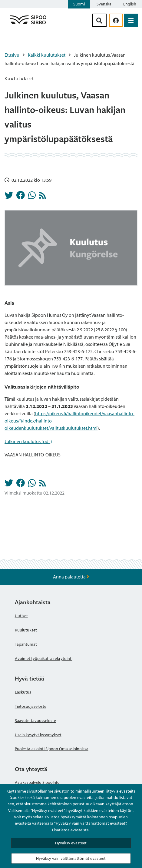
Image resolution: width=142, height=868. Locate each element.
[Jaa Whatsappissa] (32, 197)
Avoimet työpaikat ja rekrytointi (44, 658)
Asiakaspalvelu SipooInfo (37, 782)
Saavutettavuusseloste (35, 721)
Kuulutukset (26, 630)
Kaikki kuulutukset (47, 55)
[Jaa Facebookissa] (21, 197)
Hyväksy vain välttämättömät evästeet (71, 858)
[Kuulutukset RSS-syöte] (42, 197)
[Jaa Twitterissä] (9, 197)
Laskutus (23, 692)
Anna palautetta (71, 577)
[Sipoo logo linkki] (28, 24)
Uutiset (21, 616)
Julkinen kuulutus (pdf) (28, 441)
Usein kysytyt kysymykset (38, 735)
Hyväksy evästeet (71, 843)
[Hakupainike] (99, 20)
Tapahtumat (26, 644)
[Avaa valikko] (131, 20)
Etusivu (12, 55)
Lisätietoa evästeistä (70, 830)
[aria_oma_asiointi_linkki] (116, 20)
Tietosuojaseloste (31, 706)
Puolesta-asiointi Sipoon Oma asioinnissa (52, 749)
